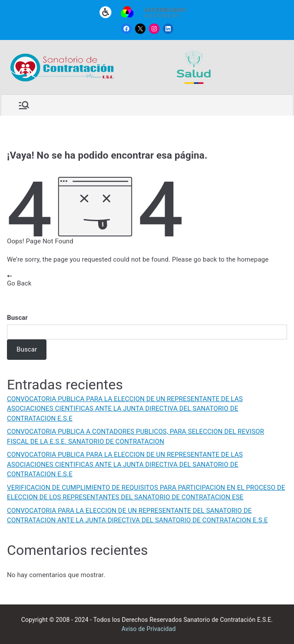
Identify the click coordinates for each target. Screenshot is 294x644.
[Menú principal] (24, 105)
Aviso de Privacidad (149, 629)
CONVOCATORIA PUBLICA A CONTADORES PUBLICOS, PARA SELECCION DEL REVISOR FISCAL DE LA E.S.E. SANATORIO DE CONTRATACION (135, 437)
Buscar (17, 318)
